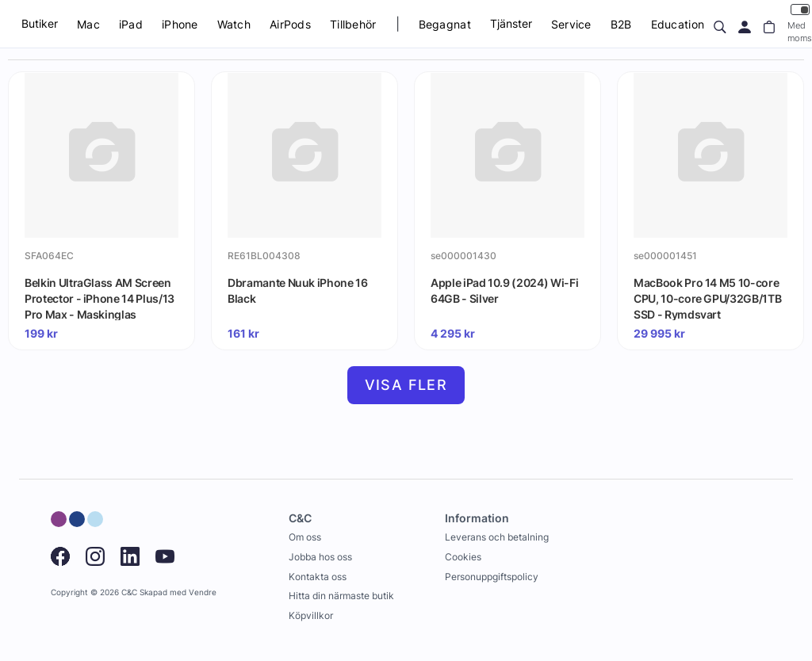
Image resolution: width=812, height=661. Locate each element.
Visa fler (406, 385)
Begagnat (445, 24)
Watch (234, 24)
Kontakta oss (318, 577)
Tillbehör (353, 24)
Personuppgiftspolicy (492, 577)
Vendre (203, 592)
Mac (88, 24)
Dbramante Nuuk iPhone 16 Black (298, 290)
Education (678, 24)
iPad (131, 24)
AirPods (290, 24)
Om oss (305, 537)
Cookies (463, 557)
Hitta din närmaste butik (341, 596)
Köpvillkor (311, 615)
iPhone (180, 24)
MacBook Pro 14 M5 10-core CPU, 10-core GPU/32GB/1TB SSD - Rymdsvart (707, 298)
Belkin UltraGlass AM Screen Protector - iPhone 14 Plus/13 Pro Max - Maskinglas (100, 298)
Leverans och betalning (497, 537)
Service (571, 24)
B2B (621, 24)
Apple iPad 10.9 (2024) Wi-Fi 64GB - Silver (504, 290)
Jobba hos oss (320, 557)
